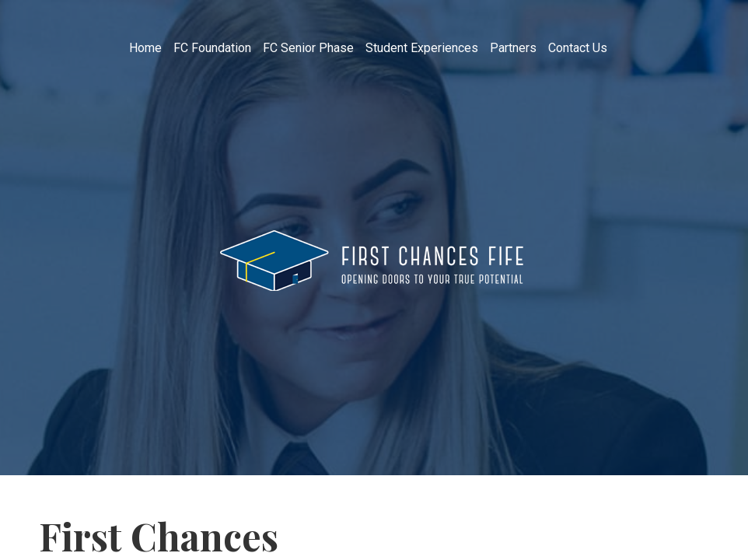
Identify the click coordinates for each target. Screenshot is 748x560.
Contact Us (578, 48)
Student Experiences (422, 48)
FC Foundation (212, 48)
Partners (513, 48)
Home (145, 48)
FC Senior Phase (308, 48)
